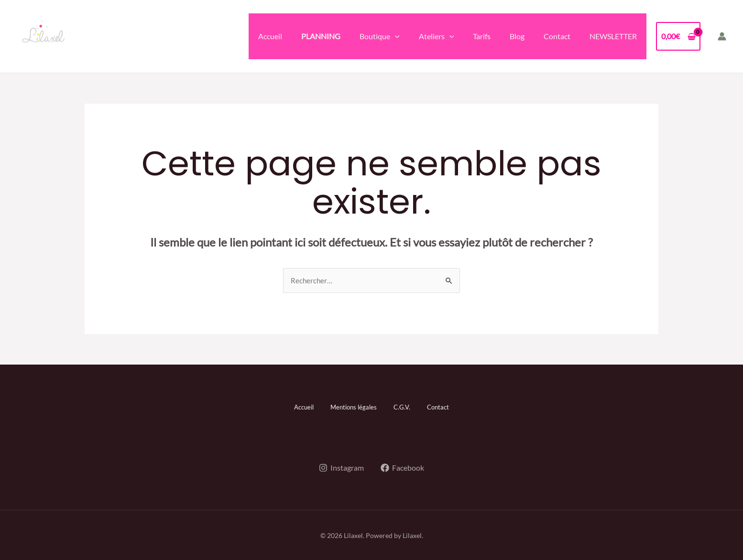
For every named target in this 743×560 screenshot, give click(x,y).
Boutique (380, 36)
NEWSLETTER (613, 36)
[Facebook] (403, 467)
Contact (557, 36)
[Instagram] (341, 467)
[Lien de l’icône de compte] (722, 36)
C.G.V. (405, 407)
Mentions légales (352, 407)
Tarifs (482, 36)
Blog (517, 36)
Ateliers (437, 36)
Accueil (270, 36)
